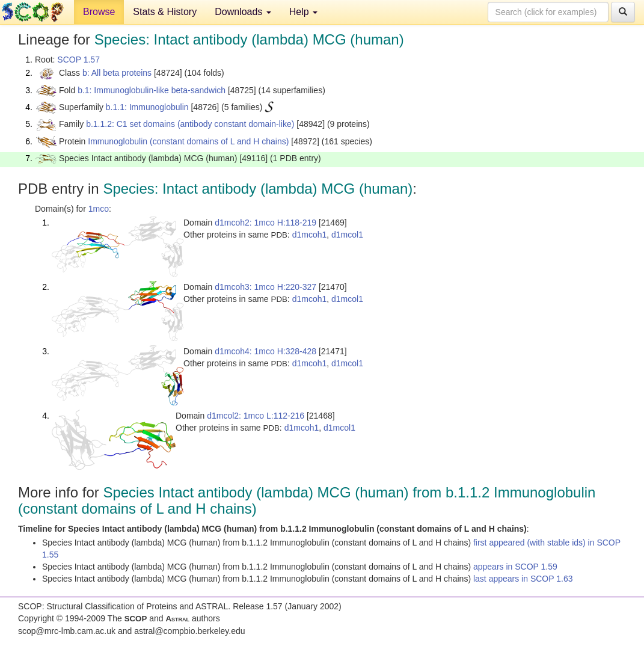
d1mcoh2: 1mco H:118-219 (265, 223)
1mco (99, 209)
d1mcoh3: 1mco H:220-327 (265, 287)
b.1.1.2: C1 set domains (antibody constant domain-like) (190, 124)
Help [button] (303, 12)
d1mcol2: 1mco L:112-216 (256, 416)
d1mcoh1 (310, 235)
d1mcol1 (347, 235)
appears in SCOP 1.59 (515, 567)
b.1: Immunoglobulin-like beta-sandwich (152, 90)
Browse (99, 12)
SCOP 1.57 (78, 60)
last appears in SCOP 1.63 (523, 579)
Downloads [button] (243, 12)
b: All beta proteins (117, 73)
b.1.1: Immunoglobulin (147, 107)
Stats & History (165, 12)
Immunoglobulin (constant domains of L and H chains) (188, 141)
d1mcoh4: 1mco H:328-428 (265, 351)
